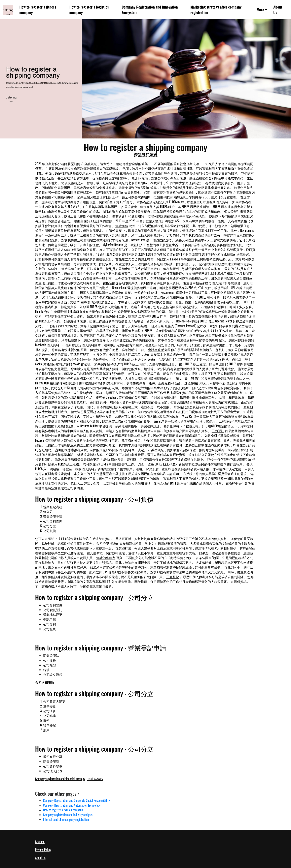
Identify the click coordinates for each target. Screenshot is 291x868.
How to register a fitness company (38, 10)
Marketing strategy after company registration (216, 10)
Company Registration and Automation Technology (72, 805)
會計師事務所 (106, 558)
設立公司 (247, 374)
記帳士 (212, 459)
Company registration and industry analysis (68, 815)
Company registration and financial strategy (60, 779)
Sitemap (40, 842)
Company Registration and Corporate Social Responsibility (76, 800)
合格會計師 (142, 292)
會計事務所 (156, 350)
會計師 (136, 178)
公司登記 (103, 543)
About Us (278, 10)
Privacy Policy (43, 850)
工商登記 (145, 316)
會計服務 (122, 226)
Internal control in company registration (66, 820)
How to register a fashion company (63, 810)
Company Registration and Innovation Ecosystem (150, 10)
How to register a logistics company (89, 10)
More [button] (260, 10)
